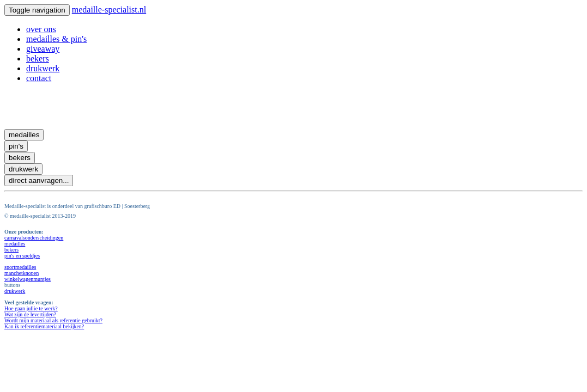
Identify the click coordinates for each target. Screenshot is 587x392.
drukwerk (43, 68)
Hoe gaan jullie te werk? (31, 308)
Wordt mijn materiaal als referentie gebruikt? (53, 320)
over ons (41, 29)
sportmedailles (20, 267)
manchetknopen (22, 273)
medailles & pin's (56, 39)
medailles (24, 135)
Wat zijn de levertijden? (30, 314)
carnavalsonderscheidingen (34, 238)
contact (39, 78)
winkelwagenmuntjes (28, 279)
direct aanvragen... (39, 180)
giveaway (43, 49)
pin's (16, 146)
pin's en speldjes (22, 256)
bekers (38, 59)
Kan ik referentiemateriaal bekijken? (44, 326)
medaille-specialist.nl (109, 10)
